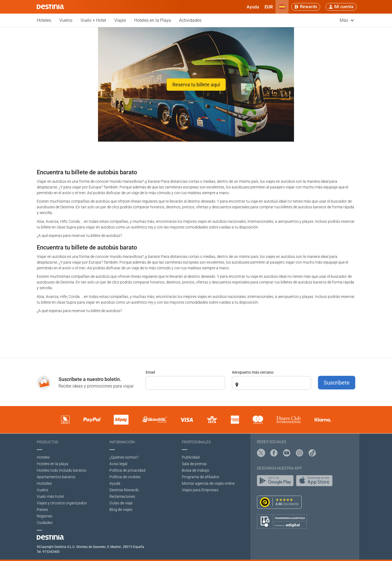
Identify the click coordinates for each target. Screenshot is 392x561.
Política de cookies (125, 477)
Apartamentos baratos (56, 477)
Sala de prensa (194, 464)
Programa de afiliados (200, 477)
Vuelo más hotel (50, 496)
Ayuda (115, 483)
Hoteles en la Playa (153, 20)
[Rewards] (306, 7)
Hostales (44, 483)
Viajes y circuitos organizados (62, 503)
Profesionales (196, 442)
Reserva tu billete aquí (196, 85)
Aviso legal (118, 464)
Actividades (190, 20)
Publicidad (191, 457)
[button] (269, 7)
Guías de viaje (121, 503)
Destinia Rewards (124, 490)
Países (42, 510)
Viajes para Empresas (200, 490)
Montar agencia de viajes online (208, 483)
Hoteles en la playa (53, 464)
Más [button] (347, 20)
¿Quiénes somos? (124, 457)
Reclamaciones (122, 496)
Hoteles (44, 20)
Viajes (120, 20)
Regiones (45, 516)
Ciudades (45, 523)
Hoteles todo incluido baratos (62, 470)
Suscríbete (337, 383)
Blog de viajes (121, 510)
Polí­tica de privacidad (127, 470)
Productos (48, 442)
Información (122, 442)
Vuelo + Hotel (93, 20)
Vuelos (66, 20)
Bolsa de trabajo (196, 470)
